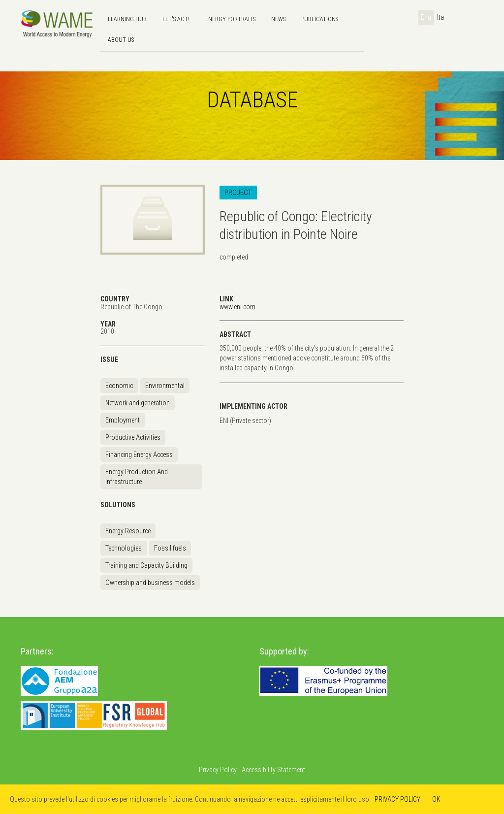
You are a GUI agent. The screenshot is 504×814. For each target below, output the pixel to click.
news (278, 19)
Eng (426, 17)
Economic (119, 386)
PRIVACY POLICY (397, 799)
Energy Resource (128, 531)
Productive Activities (133, 437)
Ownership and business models (150, 583)
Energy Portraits (230, 19)
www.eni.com (237, 307)
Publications (320, 19)
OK (436, 799)
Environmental (165, 386)
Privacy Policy (218, 770)
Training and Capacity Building (146, 565)
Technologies (124, 548)
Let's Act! (176, 19)
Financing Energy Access (139, 455)
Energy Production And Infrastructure (137, 477)
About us (121, 40)
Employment (123, 420)
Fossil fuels (170, 548)
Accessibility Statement (273, 770)
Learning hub (127, 19)
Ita (441, 17)
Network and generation (138, 403)
